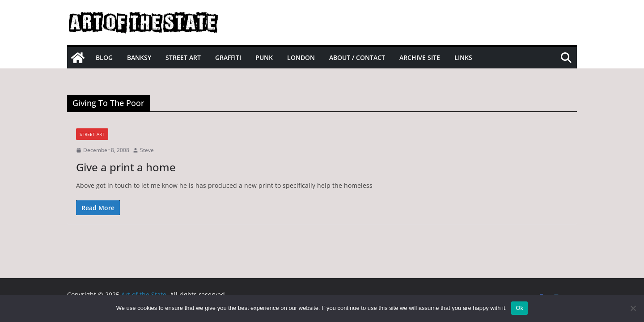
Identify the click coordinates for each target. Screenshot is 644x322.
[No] (633, 308)
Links (463, 57)
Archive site (420, 57)
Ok (519, 308)
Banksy (139, 57)
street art (92, 134)
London (301, 57)
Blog (104, 57)
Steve (147, 150)
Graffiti (228, 57)
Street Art (183, 57)
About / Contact (357, 57)
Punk (264, 57)
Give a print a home (126, 167)
